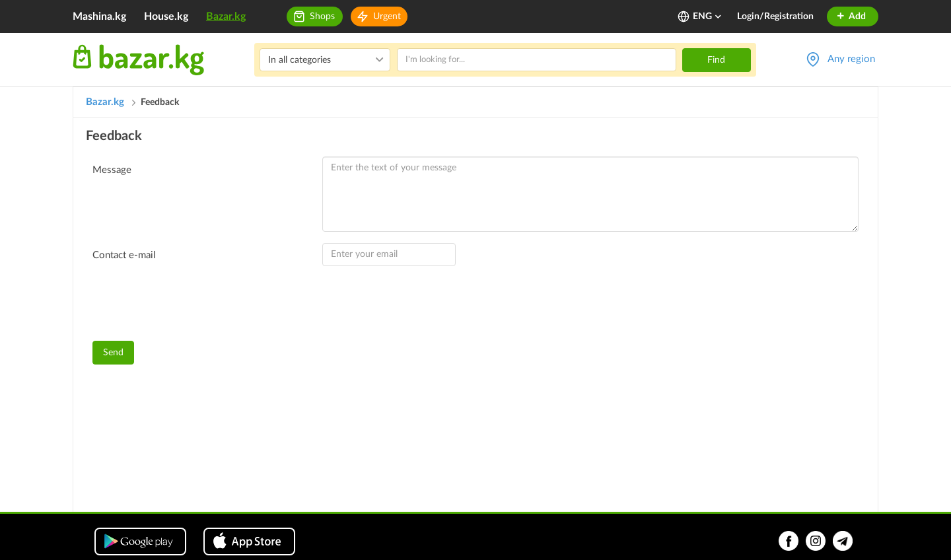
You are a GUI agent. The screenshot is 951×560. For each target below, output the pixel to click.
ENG (708, 17)
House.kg (166, 17)
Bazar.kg (226, 17)
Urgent (387, 17)
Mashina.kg (99, 17)
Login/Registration (775, 17)
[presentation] (193, 305)
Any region (851, 59)
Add (851, 17)
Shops (322, 17)
